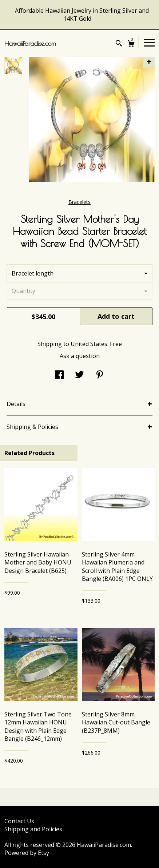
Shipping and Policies (33, 829)
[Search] (119, 44)
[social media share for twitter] (79, 375)
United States (89, 344)
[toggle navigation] (149, 42)
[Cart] (131, 45)
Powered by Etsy (27, 853)
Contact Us (19, 821)
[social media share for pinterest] (100, 375)
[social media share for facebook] (59, 375)
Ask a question (80, 356)
